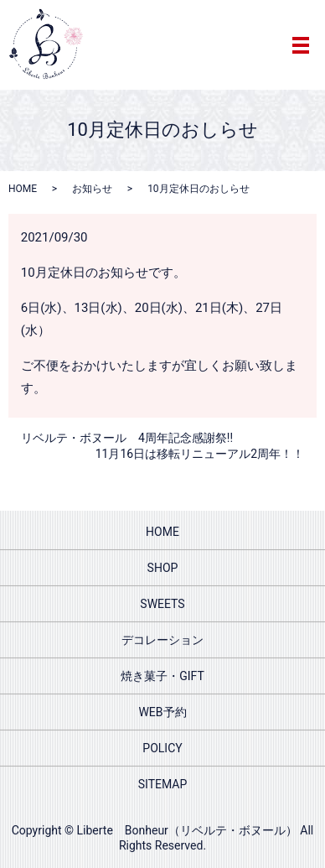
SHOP (163, 568)
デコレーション (162, 640)
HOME (23, 189)
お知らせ (92, 189)
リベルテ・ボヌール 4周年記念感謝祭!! (127, 438)
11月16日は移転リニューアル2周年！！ (200, 454)
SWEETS (162, 604)
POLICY (162, 748)
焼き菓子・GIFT (162, 676)
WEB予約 (162, 712)
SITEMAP (163, 784)
